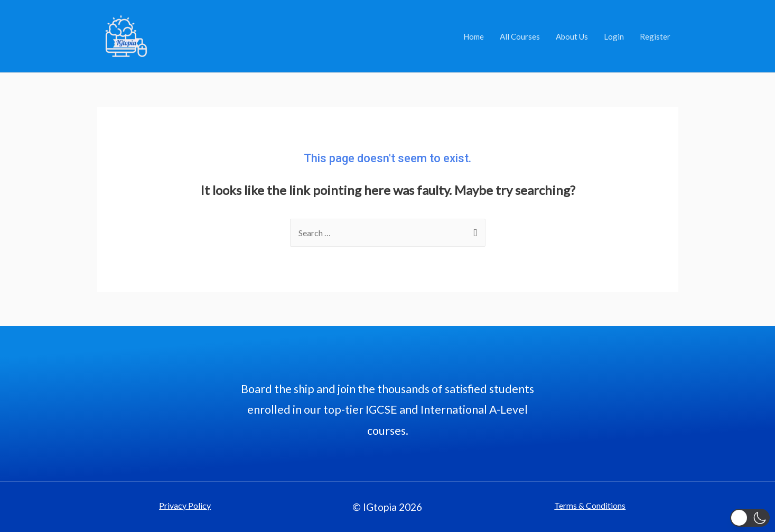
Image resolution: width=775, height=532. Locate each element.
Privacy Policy (185, 505)
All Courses (520, 36)
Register (655, 36)
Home (474, 36)
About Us (572, 36)
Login (614, 36)
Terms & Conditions (590, 505)
